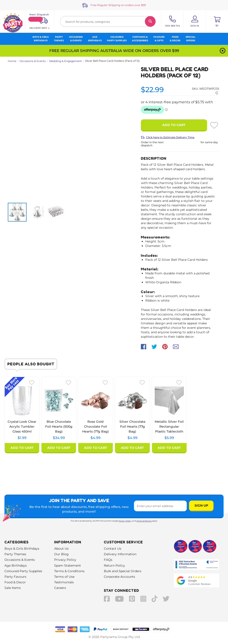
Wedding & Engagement (65, 61)
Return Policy (114, 565)
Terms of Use (64, 577)
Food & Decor (15, 582)
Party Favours (15, 577)
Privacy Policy (125, 521)
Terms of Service (144, 521)
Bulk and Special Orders (123, 571)
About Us (61, 549)
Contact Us (113, 549)
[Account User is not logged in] (195, 21)
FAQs (108, 560)
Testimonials (64, 582)
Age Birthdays (16, 565)
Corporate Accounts (119, 577)
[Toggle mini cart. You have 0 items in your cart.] (217, 21)
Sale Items (13, 588)
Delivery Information (120, 554)
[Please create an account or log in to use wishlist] (214, 125)
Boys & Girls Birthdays (22, 549)
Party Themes (15, 554)
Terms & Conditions (69, 571)
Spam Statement (68, 565)
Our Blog (61, 554)
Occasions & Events (33, 61)
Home (12, 61)
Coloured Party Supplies (23, 571)
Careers (60, 588)
